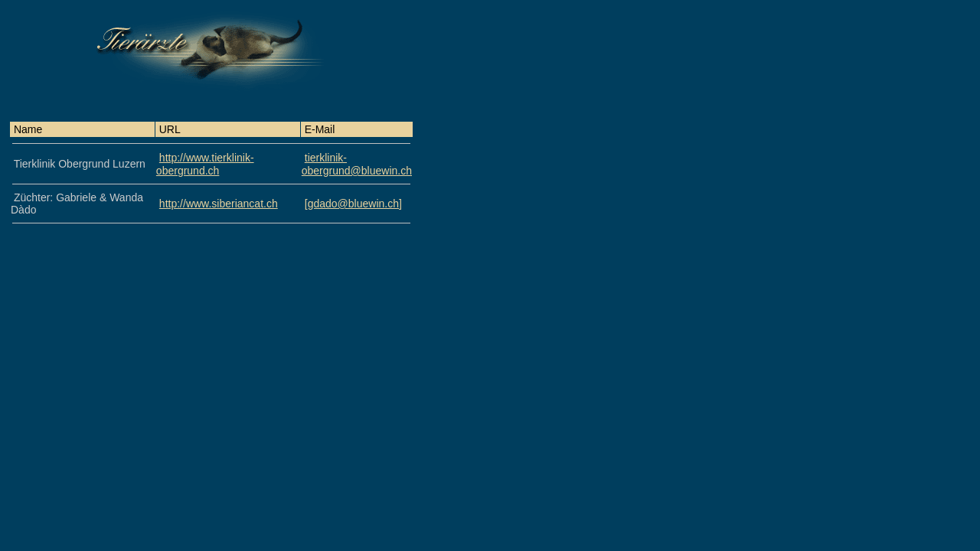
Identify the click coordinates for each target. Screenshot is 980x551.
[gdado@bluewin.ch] (353, 204)
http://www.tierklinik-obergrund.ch (205, 164)
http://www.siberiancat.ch (219, 204)
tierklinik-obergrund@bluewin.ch (357, 164)
